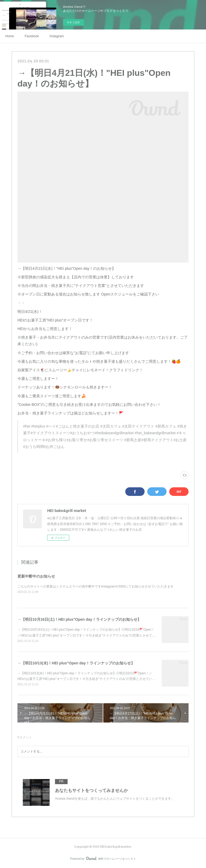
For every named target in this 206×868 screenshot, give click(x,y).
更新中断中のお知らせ (36, 576)
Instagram (57, 36)
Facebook (32, 36)
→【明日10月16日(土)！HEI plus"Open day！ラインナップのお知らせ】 (79, 619)
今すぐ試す (73, 22)
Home (10, 36)
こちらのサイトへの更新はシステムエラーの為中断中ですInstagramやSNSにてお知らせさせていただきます (95, 586)
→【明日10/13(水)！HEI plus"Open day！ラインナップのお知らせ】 (76, 663)
